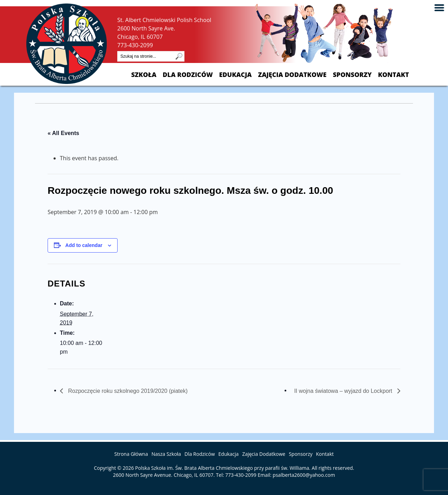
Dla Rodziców (188, 75)
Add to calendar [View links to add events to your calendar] (84, 245)
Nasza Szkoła (166, 454)
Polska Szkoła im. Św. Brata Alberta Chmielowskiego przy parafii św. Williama (222, 468)
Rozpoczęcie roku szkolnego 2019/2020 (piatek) (127, 391)
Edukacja (235, 75)
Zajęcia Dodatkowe (292, 75)
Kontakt (393, 75)
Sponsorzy (352, 75)
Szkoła (144, 75)
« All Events (63, 133)
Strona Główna (131, 454)
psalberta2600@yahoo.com (304, 475)
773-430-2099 (135, 45)
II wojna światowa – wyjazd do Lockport (344, 391)
